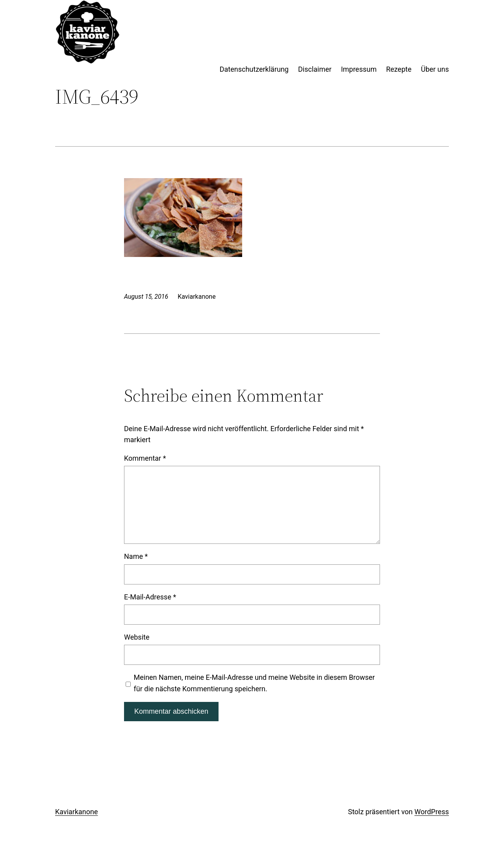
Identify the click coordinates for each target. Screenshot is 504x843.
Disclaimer (315, 69)
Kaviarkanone (77, 812)
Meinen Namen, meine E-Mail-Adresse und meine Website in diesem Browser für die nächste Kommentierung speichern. (254, 683)
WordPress (432, 812)
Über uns (435, 69)
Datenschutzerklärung (254, 69)
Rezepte (399, 69)
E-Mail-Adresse (150, 597)
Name (136, 556)
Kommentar (145, 458)
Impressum (359, 69)
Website (137, 637)
